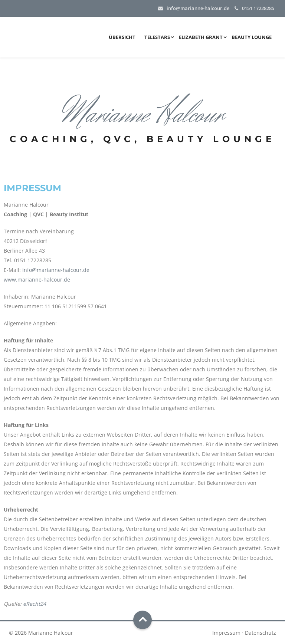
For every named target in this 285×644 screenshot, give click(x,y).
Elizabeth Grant (201, 37)
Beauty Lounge (252, 37)
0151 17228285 (258, 8)
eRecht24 (35, 604)
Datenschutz (261, 633)
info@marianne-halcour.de (198, 8)
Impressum (226, 633)
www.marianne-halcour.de (37, 280)
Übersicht (122, 37)
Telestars (157, 37)
